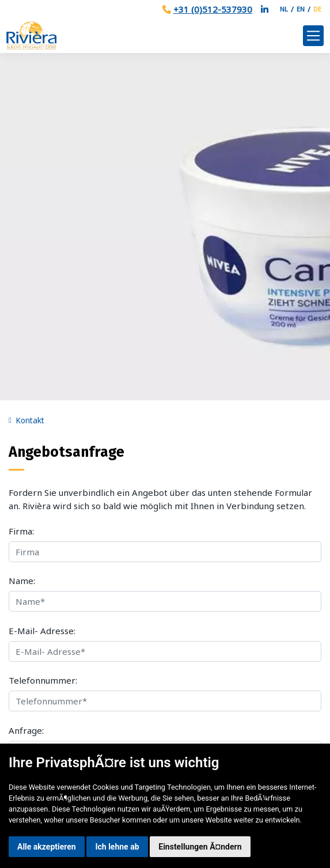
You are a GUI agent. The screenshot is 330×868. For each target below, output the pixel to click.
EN (301, 9)
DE (317, 9)
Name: (22, 581)
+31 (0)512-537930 (213, 9)
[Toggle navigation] (313, 36)
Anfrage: (26, 730)
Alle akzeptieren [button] (47, 847)
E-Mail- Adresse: (42, 631)
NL (284, 9)
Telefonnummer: (43, 680)
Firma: (21, 531)
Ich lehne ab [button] (117, 847)
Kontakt (30, 420)
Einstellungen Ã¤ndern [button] (200, 847)
